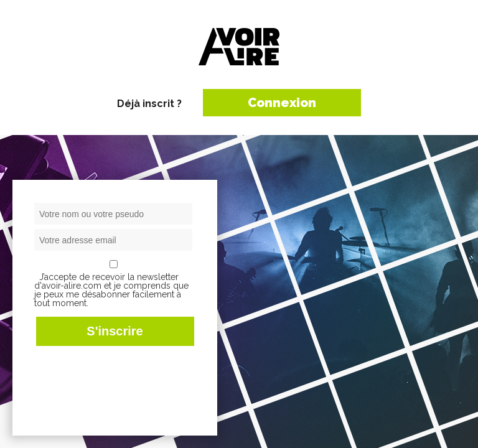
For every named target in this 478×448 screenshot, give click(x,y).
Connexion (282, 103)
